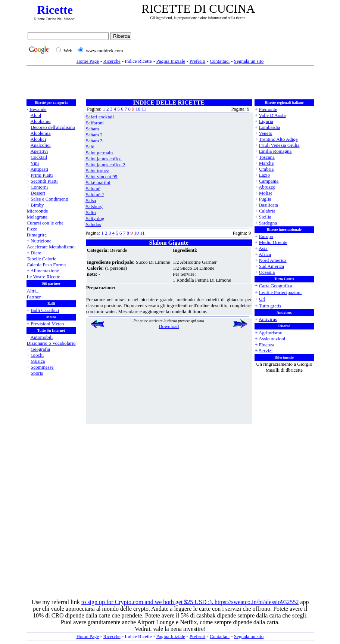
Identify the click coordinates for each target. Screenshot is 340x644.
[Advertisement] (224, 44)
